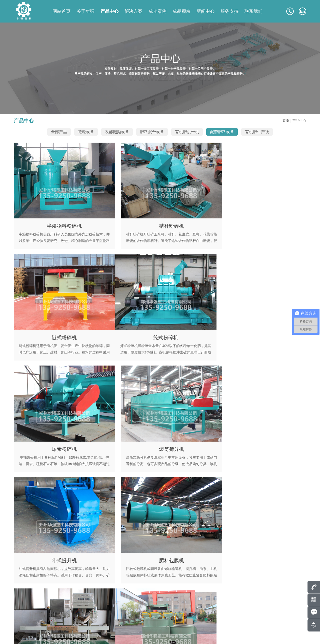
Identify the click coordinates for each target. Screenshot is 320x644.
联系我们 (253, 11)
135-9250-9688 (43, 606)
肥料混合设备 (152, 132)
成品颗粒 (181, 11)
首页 (286, 121)
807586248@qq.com (40, 599)
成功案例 (157, 11)
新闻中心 (205, 11)
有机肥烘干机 (187, 132)
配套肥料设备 (222, 132)
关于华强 (85, 11)
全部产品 (59, 132)
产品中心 (109, 11)
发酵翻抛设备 (117, 132)
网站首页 (61, 11)
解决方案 (133, 11)
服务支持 (229, 11)
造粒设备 (86, 132)
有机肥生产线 (257, 132)
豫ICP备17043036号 (73, 634)
